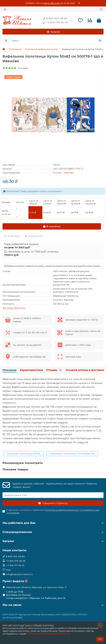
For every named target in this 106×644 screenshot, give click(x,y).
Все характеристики (14, 308)
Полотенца (15, 49)
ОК (100, 639)
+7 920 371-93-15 (15, 565)
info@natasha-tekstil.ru (19, 574)
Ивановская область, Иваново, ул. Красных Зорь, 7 (36, 587)
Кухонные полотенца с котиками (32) (72, 454)
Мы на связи (53, 605)
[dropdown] (5, 9)
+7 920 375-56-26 (55, 22)
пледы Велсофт (52, 3)
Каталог (53, 541)
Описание (10, 370)
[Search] (57, 41)
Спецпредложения (53, 532)
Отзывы (54, 370)
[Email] (53, 495)
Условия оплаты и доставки (85, 370)
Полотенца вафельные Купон (42, 49)
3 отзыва (15, 68)
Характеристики (31, 370)
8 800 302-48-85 (54, 18)
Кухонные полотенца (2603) (24, 454)
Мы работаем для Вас (53, 523)
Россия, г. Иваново (63, 173)
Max (8, 570)
